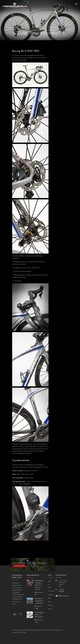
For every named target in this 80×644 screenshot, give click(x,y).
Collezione (32, 30)
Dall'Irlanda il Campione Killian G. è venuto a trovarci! (39, 585)
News (50, 598)
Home (26, 30)
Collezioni (51, 595)
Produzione (51, 591)
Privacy (50, 609)
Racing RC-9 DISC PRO (48, 30)
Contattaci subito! (19, 567)
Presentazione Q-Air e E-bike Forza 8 (39, 615)
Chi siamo (50, 586)
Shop (49, 602)
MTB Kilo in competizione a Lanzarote (39, 601)
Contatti (50, 605)
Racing (39, 30)
